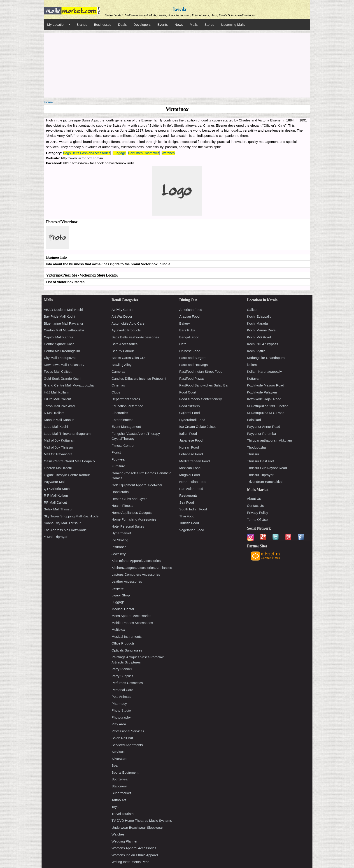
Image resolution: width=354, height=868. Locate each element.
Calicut (252, 310)
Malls (194, 24)
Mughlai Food (190, 475)
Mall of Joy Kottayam (59, 440)
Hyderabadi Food (192, 420)
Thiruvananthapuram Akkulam (269, 440)
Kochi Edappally (259, 316)
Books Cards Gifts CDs (129, 358)
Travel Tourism (123, 814)
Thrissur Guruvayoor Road (267, 468)
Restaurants (188, 495)
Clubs (116, 392)
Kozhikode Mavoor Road (265, 385)
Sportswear (120, 779)
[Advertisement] (177, 65)
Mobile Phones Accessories (132, 623)
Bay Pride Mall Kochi (59, 316)
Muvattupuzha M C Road (266, 413)
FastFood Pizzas (192, 378)
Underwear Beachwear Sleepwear (137, 827)
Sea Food (187, 502)
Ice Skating (120, 540)
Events (163, 24)
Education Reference (127, 406)
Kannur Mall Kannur (59, 420)
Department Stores (126, 399)
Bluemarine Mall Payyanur (64, 323)
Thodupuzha (256, 447)
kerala (180, 9)
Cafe (183, 344)
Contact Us (255, 506)
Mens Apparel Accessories (131, 616)
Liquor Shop (121, 595)
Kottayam (254, 378)
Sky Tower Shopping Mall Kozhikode (71, 516)
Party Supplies (122, 676)
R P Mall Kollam (56, 495)
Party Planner (122, 669)
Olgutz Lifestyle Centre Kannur (67, 475)
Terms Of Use (257, 520)
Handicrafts (120, 492)
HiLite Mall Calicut (57, 399)
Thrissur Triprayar (260, 475)
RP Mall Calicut (55, 502)
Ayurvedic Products (126, 330)
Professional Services (128, 731)
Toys (115, 807)
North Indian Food (193, 482)
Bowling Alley (121, 365)
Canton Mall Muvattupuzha (64, 330)
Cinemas (118, 385)
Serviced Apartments (127, 745)
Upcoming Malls (233, 24)
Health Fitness (122, 506)
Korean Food (189, 447)
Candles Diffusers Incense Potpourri (139, 378)
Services (118, 752)
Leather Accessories (127, 581)
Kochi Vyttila (256, 351)
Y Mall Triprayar (56, 537)
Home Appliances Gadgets (132, 513)
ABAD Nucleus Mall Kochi (63, 310)
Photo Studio (121, 710)
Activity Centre (122, 310)
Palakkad (254, 420)
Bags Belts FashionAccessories (87, 153)
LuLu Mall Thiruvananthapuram (67, 434)
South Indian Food (193, 509)
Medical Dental (123, 609)
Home (48, 102)
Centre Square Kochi (59, 344)
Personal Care (122, 690)
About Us (254, 499)
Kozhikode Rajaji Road (264, 399)
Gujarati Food (190, 413)
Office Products (123, 643)
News (179, 24)
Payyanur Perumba (261, 434)
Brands (82, 24)
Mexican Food (190, 468)
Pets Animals (121, 697)
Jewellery (119, 554)
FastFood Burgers (193, 358)
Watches (168, 153)
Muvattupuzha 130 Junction (268, 406)
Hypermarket (121, 533)
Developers (142, 24)
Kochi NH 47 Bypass (263, 344)
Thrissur (253, 454)
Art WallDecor (122, 316)
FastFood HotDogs (193, 365)
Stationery (119, 786)
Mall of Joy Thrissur (58, 447)
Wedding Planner (125, 841)
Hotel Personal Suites (128, 526)
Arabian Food (189, 316)
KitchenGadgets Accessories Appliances (142, 568)
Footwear (119, 459)
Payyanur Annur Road (264, 427)
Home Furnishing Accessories (134, 519)
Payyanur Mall (55, 482)
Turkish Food (189, 523)
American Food (191, 310)
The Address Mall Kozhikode (65, 530)
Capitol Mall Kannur (59, 337)
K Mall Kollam (54, 413)
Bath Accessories (125, 344)
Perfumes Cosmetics (144, 153)
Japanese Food (191, 440)
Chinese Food (190, 351)
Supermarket (121, 793)
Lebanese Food (191, 454)
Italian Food (188, 434)
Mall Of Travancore (58, 454)
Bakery (185, 323)
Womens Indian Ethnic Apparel (135, 855)
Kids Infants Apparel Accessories (136, 561)
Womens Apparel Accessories (134, 848)
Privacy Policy (257, 513)
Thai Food (187, 516)
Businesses (103, 24)
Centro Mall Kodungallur (62, 351)
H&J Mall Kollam (56, 392)
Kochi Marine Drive (261, 330)
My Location (57, 25)
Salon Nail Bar (122, 738)
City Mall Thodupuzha (60, 358)
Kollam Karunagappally (264, 371)
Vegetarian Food (192, 530)
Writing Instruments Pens (130, 862)
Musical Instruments (127, 636)
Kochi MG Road (259, 337)
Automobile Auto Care (128, 323)
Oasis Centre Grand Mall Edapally (69, 461)
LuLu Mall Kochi (56, 427)
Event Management (126, 427)
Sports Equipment (125, 772)
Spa (115, 765)
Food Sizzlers (190, 406)
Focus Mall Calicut (58, 371)
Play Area (119, 724)
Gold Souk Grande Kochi (63, 378)
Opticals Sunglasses (127, 650)
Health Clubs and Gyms (129, 499)
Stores (209, 24)
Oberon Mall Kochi (58, 468)
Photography (121, 717)
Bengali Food (189, 337)
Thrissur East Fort (260, 461)
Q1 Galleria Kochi (57, 489)
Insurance (119, 547)
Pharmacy (119, 704)
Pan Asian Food (191, 489)
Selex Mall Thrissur (58, 509)
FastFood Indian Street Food (201, 371)
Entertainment (122, 420)
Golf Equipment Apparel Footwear (137, 485)
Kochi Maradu (257, 323)
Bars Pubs (187, 330)
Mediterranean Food (194, 461)
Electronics (120, 413)
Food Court (188, 392)
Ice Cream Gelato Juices (198, 427)
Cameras (118, 371)
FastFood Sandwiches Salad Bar (204, 385)
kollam (252, 365)
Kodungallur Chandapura (266, 358)
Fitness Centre (123, 446)
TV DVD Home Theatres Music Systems (142, 820)
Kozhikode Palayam (262, 392)
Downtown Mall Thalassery (64, 365)
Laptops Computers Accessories (136, 574)
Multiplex (118, 629)
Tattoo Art (119, 800)
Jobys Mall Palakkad (59, 406)
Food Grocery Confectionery (200, 399)
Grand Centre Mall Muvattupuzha (69, 385)
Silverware (119, 759)
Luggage (119, 153)
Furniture (118, 466)
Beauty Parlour (123, 351)
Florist (116, 452)
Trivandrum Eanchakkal (265, 482)
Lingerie (118, 588)
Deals (122, 24)
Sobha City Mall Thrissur (62, 523)
